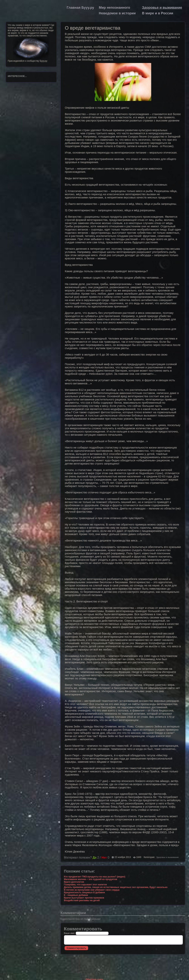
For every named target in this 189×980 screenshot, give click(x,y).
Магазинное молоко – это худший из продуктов (91, 879)
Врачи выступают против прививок (84, 898)
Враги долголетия (74, 882)
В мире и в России (158, 13)
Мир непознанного (114, 8)
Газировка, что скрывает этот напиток (85, 885)
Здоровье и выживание (162, 8)
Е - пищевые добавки (76, 895)
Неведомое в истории (117, 13)
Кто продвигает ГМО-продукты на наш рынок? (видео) (95, 877)
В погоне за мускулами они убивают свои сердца (92, 890)
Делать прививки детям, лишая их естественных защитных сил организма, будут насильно (116, 887)
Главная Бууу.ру (80, 8)
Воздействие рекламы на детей (82, 900)
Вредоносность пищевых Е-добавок (84, 892)
